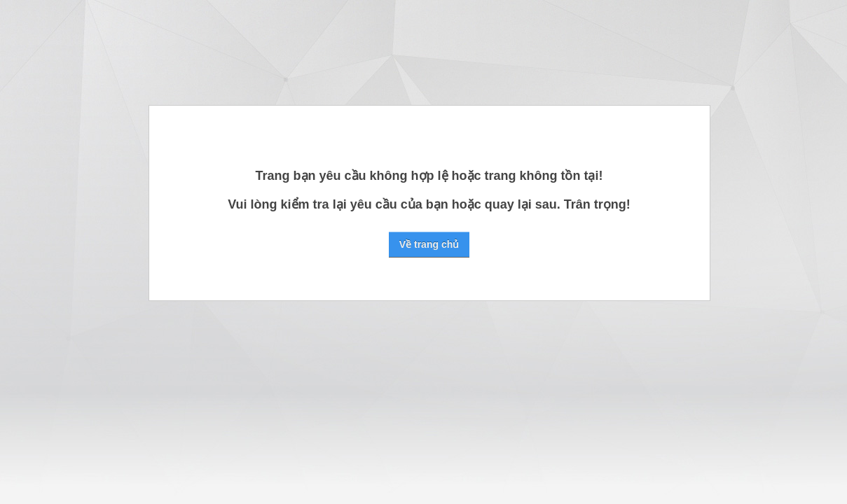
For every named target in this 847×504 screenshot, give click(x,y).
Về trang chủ (429, 244)
